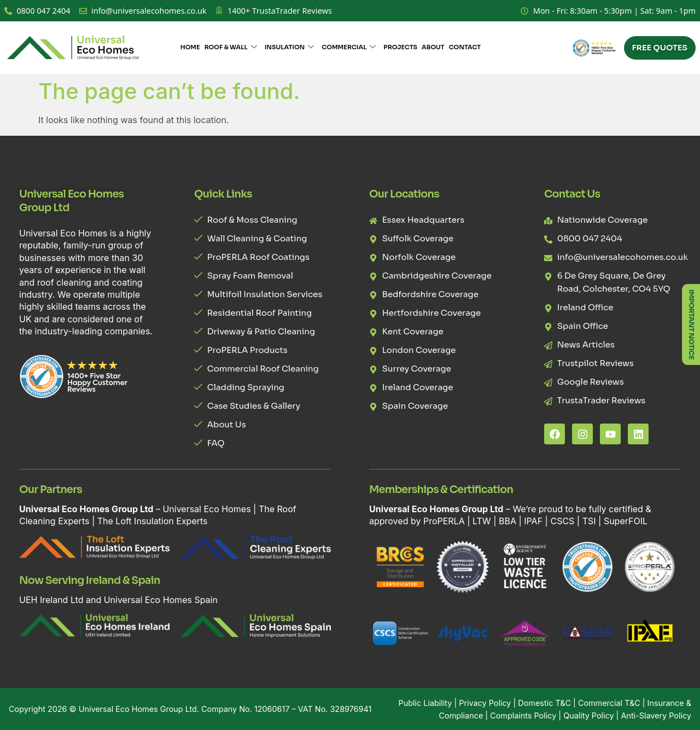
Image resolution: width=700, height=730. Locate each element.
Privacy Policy (485, 703)
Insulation (290, 48)
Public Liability (425, 703)
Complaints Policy (523, 715)
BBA (507, 521)
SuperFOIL (626, 521)
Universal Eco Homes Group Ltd (138, 709)
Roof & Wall (231, 48)
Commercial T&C (609, 703)
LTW (482, 521)
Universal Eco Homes (206, 509)
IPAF (533, 521)
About (433, 47)
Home (190, 47)
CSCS (562, 521)
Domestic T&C (544, 703)
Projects (400, 47)
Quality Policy (588, 715)
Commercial (349, 48)
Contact (465, 47)
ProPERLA (444, 521)
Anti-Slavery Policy (656, 715)
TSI (590, 521)
